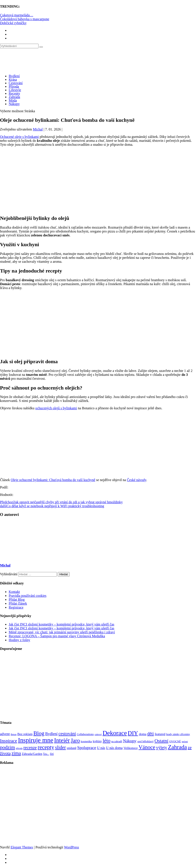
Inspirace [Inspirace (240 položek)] (9, 741)
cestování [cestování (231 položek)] (67, 734)
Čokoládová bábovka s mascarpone (25, 19)
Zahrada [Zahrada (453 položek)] (177, 747)
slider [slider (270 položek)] (60, 747)
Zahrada (14, 97)
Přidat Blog (17, 600)
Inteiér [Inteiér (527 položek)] (62, 740)
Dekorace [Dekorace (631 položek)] (115, 733)
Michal (38, 129)
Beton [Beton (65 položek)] (14, 734)
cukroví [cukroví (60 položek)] (98, 734)
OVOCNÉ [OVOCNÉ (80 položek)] (175, 741)
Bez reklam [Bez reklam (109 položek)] (25, 734)
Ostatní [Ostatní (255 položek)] (161, 741)
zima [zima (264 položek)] (16, 753)
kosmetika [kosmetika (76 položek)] (86, 741)
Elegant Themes (22, 847)
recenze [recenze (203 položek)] (30, 748)
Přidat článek (18, 603)
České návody (137, 480)
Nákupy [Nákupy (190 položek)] (130, 741)
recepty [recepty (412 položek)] (46, 747)
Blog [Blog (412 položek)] (39, 733)
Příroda (14, 86)
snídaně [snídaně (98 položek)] (72, 748)
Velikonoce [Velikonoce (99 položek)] (131, 748)
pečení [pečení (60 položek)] (185, 742)
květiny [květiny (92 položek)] (97, 741)
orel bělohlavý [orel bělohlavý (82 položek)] (145, 741)
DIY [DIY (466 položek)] (133, 733)
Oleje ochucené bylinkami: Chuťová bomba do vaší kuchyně (53, 480)
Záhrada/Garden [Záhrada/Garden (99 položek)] (32, 754)
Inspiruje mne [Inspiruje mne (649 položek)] (36, 740)
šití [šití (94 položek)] (52, 754)
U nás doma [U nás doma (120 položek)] (114, 748)
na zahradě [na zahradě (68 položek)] (117, 742)
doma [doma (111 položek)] (143, 734)
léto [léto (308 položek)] (106, 741)
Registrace (16, 607)
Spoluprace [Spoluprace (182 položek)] (87, 748)
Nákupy (14, 104)
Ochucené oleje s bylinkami (19, 137)
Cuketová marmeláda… (17, 15)
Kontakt (14, 592)
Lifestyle (15, 90)
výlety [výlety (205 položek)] (162, 748)
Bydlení (14, 76)
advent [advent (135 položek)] (5, 734)
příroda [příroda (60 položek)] (19, 748)
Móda (13, 100)
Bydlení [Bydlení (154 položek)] (51, 734)
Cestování (16, 83)
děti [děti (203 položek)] (151, 734)
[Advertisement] (98, 181)
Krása (13, 79)
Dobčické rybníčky (13, 23)
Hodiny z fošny (19, 640)
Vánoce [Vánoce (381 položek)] (147, 747)
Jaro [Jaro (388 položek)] (75, 740)
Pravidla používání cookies (28, 596)
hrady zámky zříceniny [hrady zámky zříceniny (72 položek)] (178, 734)
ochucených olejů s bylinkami (56, 408)
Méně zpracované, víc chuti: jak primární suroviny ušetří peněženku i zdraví (62, 632)
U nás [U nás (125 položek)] (101, 748)
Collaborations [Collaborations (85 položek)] (85, 734)
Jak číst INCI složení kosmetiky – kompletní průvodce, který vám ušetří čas (61, 624)
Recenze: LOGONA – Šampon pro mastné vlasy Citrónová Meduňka (57, 636)
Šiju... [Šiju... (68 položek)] (46, 754)
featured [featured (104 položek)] (160, 734)
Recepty (14, 93)
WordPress (71, 847)
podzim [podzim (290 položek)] (8, 747)
